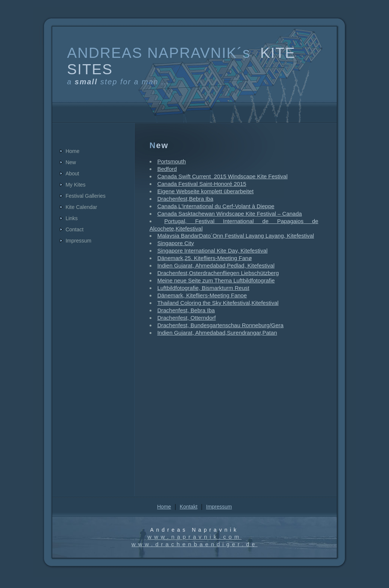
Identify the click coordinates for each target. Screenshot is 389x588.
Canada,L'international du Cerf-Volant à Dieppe (216, 206)
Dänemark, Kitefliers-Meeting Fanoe (202, 295)
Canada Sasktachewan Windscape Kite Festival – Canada (230, 214)
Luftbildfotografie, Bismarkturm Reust (203, 288)
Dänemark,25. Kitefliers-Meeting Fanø (205, 258)
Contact (75, 229)
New (71, 162)
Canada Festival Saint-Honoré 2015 (202, 184)
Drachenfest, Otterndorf (187, 318)
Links (72, 218)
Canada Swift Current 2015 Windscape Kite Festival (222, 176)
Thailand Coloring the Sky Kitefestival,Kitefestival (218, 303)
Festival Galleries (86, 196)
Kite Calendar (81, 207)
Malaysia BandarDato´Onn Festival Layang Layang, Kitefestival (236, 236)
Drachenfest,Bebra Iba (185, 199)
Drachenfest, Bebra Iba (186, 310)
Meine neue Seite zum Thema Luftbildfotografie (216, 280)
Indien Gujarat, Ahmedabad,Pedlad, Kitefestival (216, 265)
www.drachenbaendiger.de (195, 544)
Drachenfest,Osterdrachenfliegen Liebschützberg (218, 273)
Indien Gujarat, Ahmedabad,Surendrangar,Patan (217, 333)
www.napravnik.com (194, 537)
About (73, 173)
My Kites (76, 185)
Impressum (79, 241)
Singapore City (176, 243)
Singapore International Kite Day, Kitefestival (213, 251)
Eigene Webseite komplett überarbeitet (206, 191)
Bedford (167, 169)
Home (73, 151)
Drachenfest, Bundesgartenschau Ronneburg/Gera (221, 325)
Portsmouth (172, 161)
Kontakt (189, 507)
